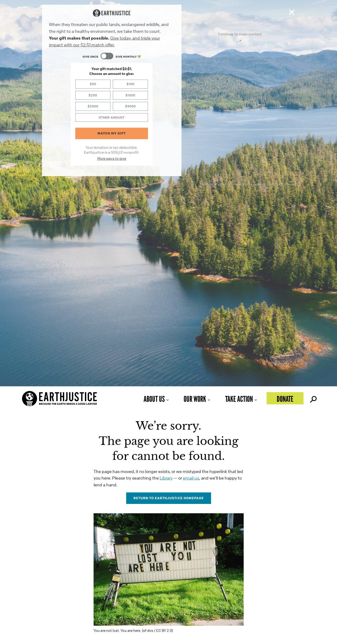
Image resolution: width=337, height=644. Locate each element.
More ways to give (112, 158)
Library (166, 478)
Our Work (195, 399)
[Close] (292, 13)
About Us (154, 399)
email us (191, 478)
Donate (285, 399)
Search (313, 398)
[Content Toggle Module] (112, 57)
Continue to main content (240, 37)
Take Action (239, 399)
